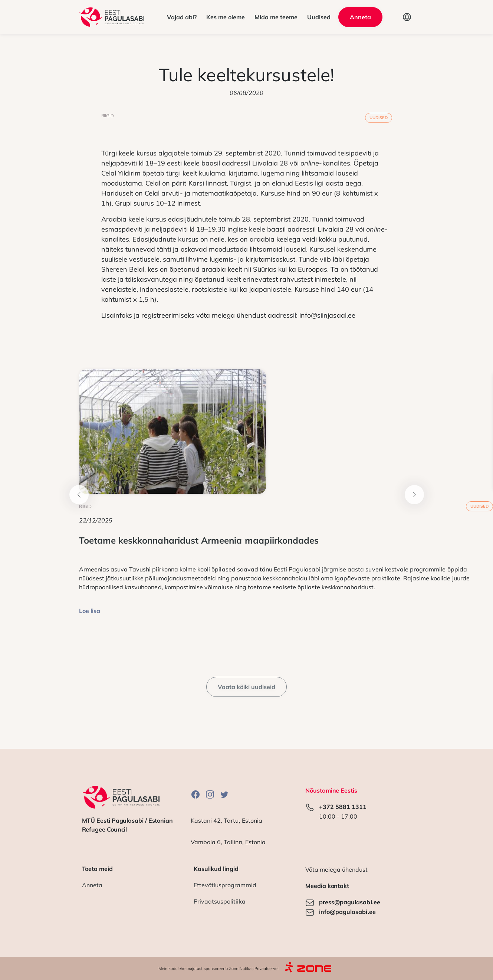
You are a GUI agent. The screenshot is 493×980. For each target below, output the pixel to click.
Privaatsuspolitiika (220, 901)
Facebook (195, 794)
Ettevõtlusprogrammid (225, 885)
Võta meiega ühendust (336, 869)
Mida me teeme (276, 17)
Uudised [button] (319, 17)
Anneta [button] (360, 17)
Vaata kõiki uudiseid (247, 687)
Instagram (210, 794)
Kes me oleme (226, 17)
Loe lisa (90, 611)
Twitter (224, 794)
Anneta (92, 885)
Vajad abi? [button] (182, 17)
